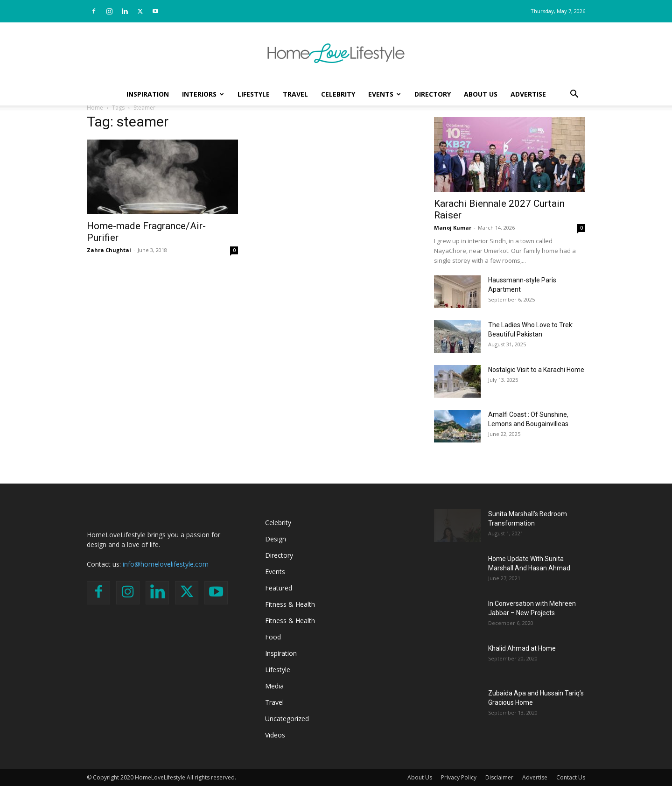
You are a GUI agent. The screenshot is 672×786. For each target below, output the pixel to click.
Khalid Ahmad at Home (522, 648)
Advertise (528, 94)
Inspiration (148, 94)
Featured (279, 588)
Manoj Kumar (453, 228)
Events (385, 94)
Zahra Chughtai (109, 250)
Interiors (203, 94)
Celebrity (338, 94)
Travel (295, 94)
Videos (275, 735)
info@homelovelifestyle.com (166, 564)
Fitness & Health (290, 604)
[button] (574, 95)
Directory (433, 94)
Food (273, 637)
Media (274, 686)
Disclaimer (499, 777)
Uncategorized (287, 719)
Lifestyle (254, 94)
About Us (481, 94)
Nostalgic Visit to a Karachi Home (536, 370)
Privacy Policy (459, 777)
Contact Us (571, 777)
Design (276, 539)
